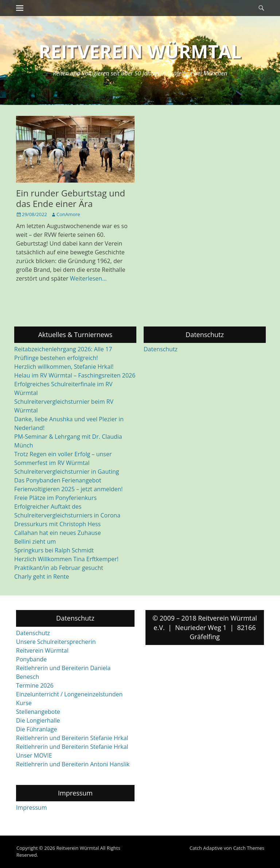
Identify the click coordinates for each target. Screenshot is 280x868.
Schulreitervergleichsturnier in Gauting (67, 472)
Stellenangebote (38, 712)
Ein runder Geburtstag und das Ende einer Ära (71, 198)
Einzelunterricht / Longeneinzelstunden (69, 694)
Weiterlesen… (88, 278)
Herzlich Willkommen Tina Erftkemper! (66, 559)
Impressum (31, 808)
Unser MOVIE (34, 755)
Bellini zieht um (35, 541)
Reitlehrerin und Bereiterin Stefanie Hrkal (72, 738)
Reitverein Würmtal (140, 51)
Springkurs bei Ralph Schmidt (54, 550)
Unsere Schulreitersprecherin (56, 642)
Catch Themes (249, 848)
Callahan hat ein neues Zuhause (58, 533)
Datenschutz (161, 349)
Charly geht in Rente (42, 576)
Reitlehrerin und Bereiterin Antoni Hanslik (73, 764)
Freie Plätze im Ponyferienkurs (55, 498)
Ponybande (31, 659)
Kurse (24, 703)
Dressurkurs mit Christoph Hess (57, 524)
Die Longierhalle (38, 720)
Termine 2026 (35, 685)
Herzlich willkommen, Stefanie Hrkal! (64, 367)
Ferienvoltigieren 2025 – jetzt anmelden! (69, 489)
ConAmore (68, 214)
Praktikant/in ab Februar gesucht (59, 568)
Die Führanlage (37, 729)
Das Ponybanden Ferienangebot (58, 480)
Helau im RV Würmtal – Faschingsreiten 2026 (75, 375)
